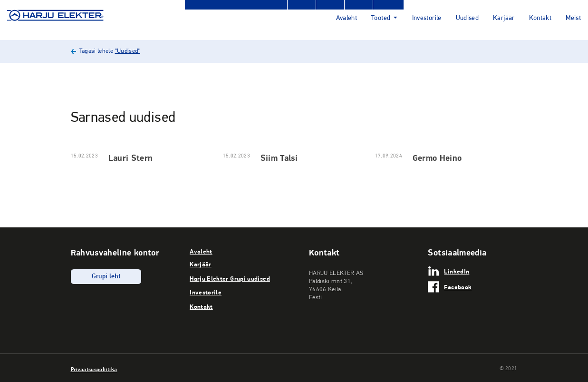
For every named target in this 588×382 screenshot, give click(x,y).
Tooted (381, 18)
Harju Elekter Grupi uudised (230, 278)
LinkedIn (457, 271)
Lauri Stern (131, 158)
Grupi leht (106, 277)
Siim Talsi (279, 158)
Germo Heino (437, 158)
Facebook (458, 287)
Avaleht (347, 18)
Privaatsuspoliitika (94, 369)
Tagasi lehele (110, 51)
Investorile (427, 18)
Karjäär (504, 18)
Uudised (468, 18)
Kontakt (540, 18)
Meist (573, 18)
